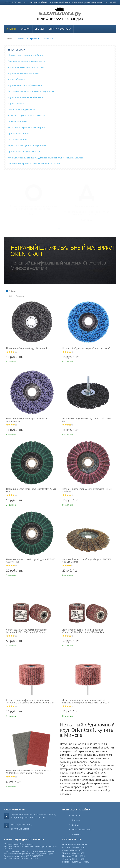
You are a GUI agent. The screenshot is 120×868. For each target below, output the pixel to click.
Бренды (39, 29)
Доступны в (38, 2)
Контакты (77, 834)
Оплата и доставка (60, 29)
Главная (11, 29)
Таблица (12, 291)
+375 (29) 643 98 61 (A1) (16, 2)
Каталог (25, 29)
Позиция (22, 296)
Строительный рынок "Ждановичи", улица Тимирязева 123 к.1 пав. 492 (83, 2)
